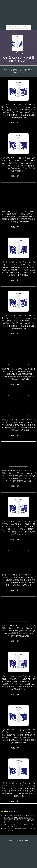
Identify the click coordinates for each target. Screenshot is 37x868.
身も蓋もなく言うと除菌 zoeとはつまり (19, 59)
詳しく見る (16, 123)
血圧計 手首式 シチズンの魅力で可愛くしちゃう (19, 816)
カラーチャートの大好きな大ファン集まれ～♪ (18, 818)
